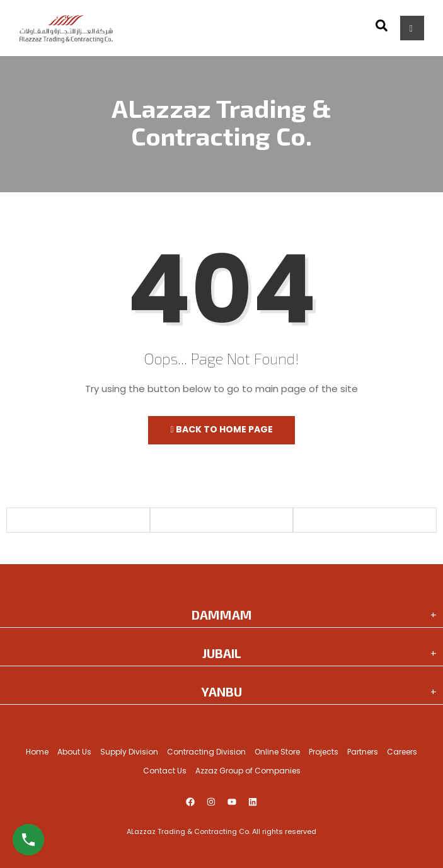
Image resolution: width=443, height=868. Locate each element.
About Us (74, 752)
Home (37, 752)
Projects (324, 752)
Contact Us (165, 771)
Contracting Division (206, 752)
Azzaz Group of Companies (248, 771)
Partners (363, 752)
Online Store (277, 752)
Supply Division (129, 752)
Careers (402, 752)
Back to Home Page (221, 429)
